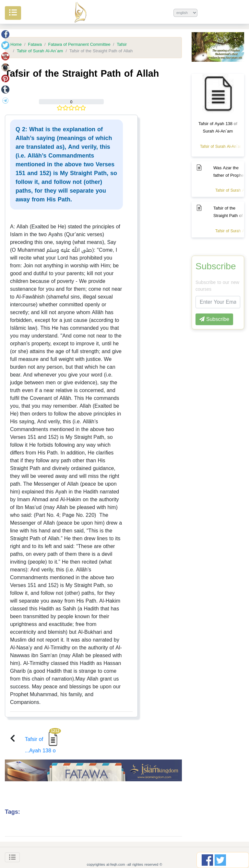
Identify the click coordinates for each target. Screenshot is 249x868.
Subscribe (216, 266)
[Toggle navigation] (12, 857)
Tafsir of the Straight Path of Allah (228, 216)
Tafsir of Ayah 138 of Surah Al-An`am (218, 127)
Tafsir (122, 45)
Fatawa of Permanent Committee (79, 45)
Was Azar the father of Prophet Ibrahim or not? (229, 175)
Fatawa (35, 45)
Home (16, 45)
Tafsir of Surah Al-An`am (40, 51)
